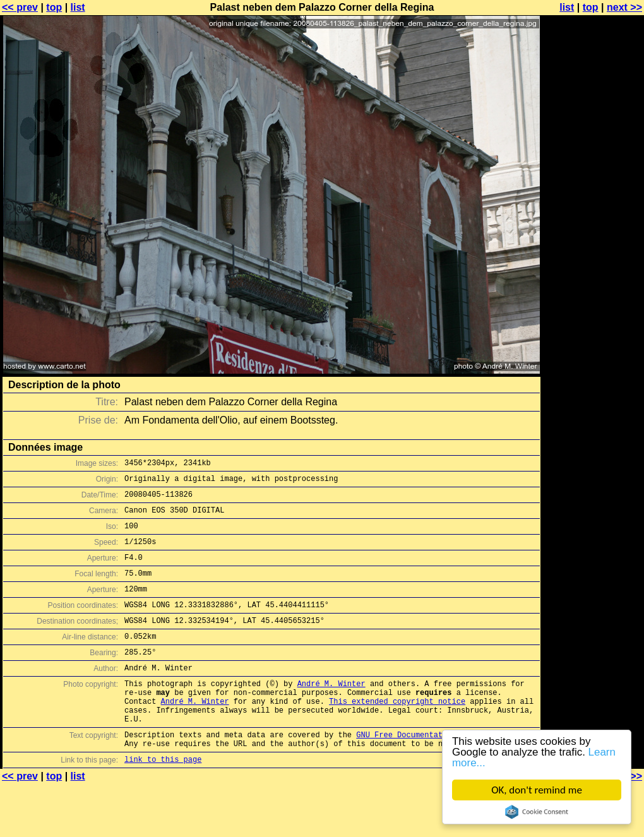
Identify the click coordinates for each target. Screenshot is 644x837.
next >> (624, 7)
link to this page (163, 801)
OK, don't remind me (537, 790)
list (78, 7)
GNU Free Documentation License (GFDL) (440, 772)
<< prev (20, 7)
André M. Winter (331, 712)
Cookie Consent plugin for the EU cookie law (537, 812)
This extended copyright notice (397, 733)
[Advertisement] (593, 312)
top (54, 7)
